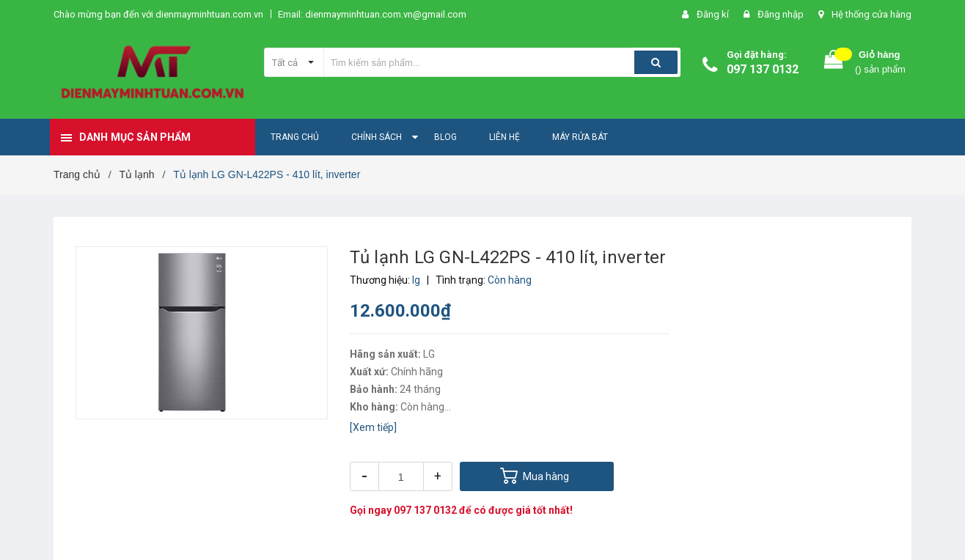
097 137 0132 (763, 69)
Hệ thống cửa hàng (872, 14)
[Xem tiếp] (373, 427)
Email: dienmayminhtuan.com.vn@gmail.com (372, 14)
